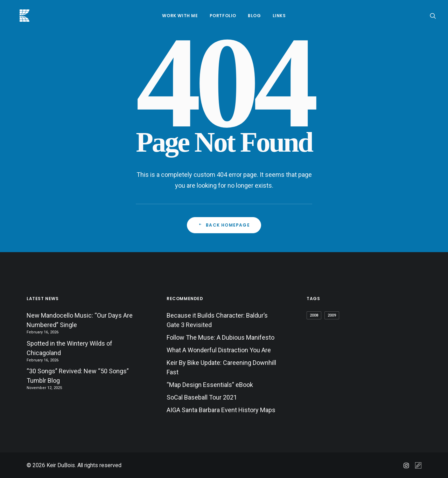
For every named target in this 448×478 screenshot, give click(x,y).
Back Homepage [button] (224, 225)
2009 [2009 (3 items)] (332, 315)
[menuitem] (180, 16)
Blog (254, 16)
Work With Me (180, 16)
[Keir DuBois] (17, 16)
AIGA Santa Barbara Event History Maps (221, 410)
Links (279, 16)
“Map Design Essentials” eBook (210, 385)
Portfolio (223, 16)
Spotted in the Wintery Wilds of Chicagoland (69, 348)
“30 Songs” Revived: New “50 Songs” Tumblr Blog (78, 376)
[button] (433, 16)
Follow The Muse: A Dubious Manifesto (220, 337)
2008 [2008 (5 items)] (314, 315)
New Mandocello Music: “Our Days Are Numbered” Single (80, 320)
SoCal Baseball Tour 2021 (202, 397)
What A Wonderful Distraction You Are (219, 350)
